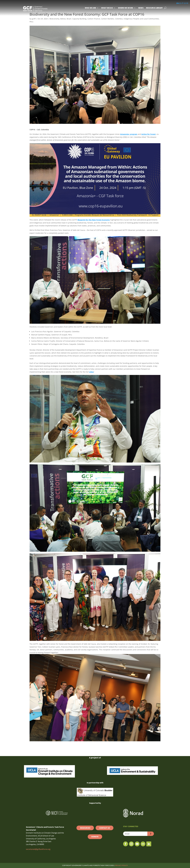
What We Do (107, 8)
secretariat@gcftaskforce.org (38, 849)
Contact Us (105, 828)
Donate (95, 837)
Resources (85, 828)
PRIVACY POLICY (121, 865)
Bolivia (63, 19)
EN (178, 3)
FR (187, 3)
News (141, 8)
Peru (31, 22)
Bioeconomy (54, 19)
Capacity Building (79, 19)
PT (183, 3)
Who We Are (90, 8)
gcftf (34, 19)
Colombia (119, 19)
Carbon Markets (108, 19)
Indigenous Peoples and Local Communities (141, 19)
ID (185, 3)
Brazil (69, 19)
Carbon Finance (94, 19)
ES (180, 3)
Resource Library (154, 8)
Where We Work (126, 8)
